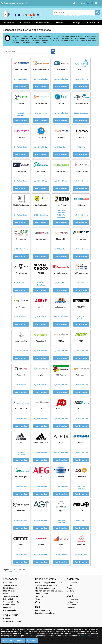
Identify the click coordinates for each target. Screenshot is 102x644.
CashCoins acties (8, 23)
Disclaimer (71, 591)
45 (24, 570)
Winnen (38, 602)
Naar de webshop (21, 87)
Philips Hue (77, 16)
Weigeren (20, 640)
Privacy (70, 588)
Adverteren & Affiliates (12, 621)
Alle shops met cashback (45, 588)
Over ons (7, 619)
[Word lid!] (90, 3)
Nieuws (38, 599)
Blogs (76, 23)
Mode (6, 594)
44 (20, 570)
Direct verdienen (41, 594)
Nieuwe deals (72, 605)
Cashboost (39, 596)
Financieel (7, 607)
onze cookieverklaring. (90, 636)
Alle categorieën (10, 610)
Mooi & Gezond (9, 591)
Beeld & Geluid (9, 605)
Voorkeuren (32, 640)
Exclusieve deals (93, 23)
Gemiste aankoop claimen (45, 613)
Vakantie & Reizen (10, 585)
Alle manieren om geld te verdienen (49, 591)
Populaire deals (73, 599)
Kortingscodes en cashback (46, 585)
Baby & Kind (8, 599)
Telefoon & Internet (11, 596)
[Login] (82, 3)
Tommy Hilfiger (67, 16)
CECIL (59, 16)
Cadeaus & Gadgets (11, 602)
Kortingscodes (73, 602)
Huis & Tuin (8, 583)
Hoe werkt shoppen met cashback (48, 583)
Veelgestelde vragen (43, 610)
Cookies (70, 585)
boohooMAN (86, 16)
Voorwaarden (72, 583)
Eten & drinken (9, 588)
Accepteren (7, 640)
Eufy (93, 16)
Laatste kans (72, 608)
